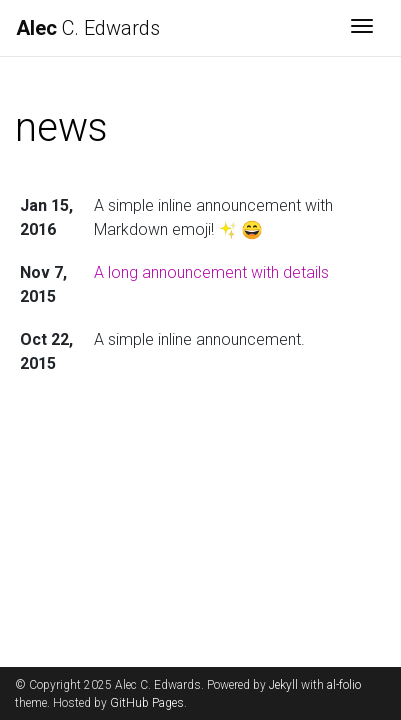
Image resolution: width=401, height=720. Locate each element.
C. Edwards (88, 28)
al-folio (344, 685)
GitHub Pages (147, 703)
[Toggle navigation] (362, 28)
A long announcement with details (211, 272)
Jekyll (283, 685)
